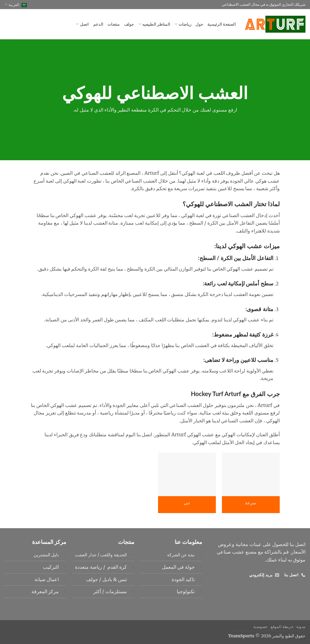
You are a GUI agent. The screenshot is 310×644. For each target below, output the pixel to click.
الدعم (98, 24)
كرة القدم (117, 567)
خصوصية (261, 627)
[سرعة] (251, 474)
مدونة (301, 627)
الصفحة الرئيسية (222, 24)
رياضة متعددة (88, 567)
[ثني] (187, 474)
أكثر (97, 591)
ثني (187, 503)
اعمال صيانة (47, 579)
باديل (107, 579)
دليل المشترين (46, 555)
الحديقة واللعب (113, 555)
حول (199, 24)
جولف (129, 24)
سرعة (251, 503)
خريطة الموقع (282, 627)
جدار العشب (86, 555)
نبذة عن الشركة (181, 555)
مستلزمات (115, 591)
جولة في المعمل (178, 567)
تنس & (119, 579)
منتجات (114, 24)
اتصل (82, 24)
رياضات (183, 24)
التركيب (51, 567)
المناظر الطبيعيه (154, 24)
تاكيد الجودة (183, 579)
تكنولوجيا (186, 591)
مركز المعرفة (45, 591)
